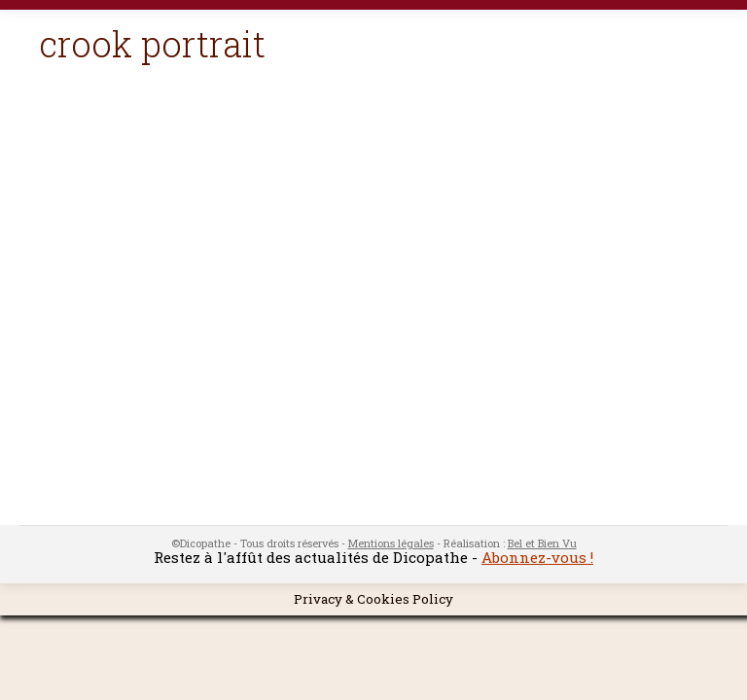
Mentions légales (391, 543)
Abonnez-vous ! (537, 557)
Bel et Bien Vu (542, 543)
